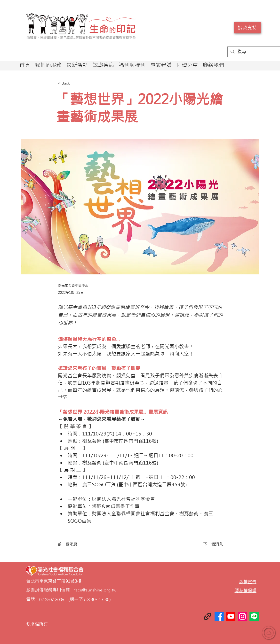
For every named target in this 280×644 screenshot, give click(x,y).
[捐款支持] (247, 28)
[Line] (254, 616)
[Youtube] (231, 616)
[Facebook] (219, 616)
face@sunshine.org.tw (95, 590)
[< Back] (74, 83)
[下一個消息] (211, 544)
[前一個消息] (74, 544)
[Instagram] (242, 616)
